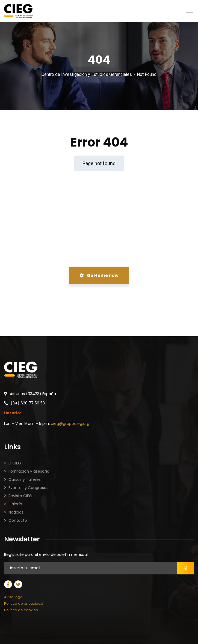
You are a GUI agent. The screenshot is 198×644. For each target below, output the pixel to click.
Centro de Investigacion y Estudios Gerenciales (87, 74)
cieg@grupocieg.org (70, 424)
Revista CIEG (20, 496)
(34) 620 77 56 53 (28, 403)
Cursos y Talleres (25, 479)
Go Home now (99, 275)
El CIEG (15, 463)
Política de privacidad (24, 603)
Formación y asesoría (29, 471)
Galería (15, 504)
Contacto (18, 520)
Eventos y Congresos (28, 488)
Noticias (16, 512)
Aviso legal (14, 597)
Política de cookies (21, 610)
